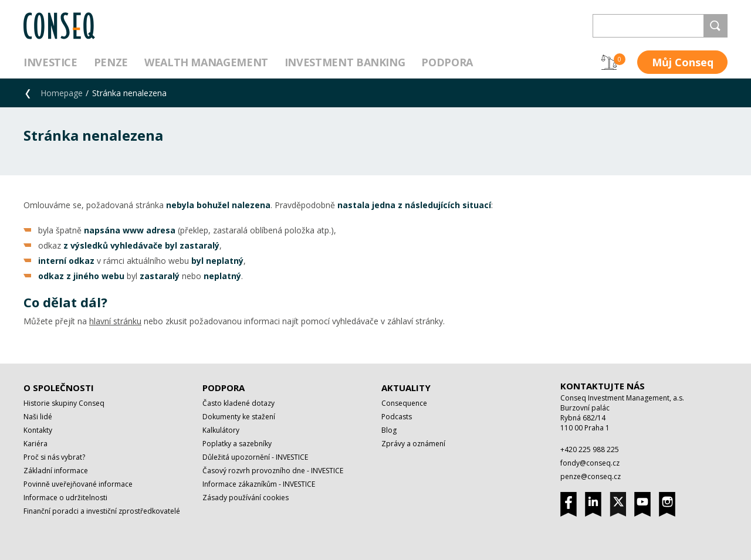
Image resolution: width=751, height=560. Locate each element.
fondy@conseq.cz (590, 463)
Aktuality (406, 388)
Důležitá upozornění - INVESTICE (255, 457)
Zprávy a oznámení (413, 444)
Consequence (404, 403)
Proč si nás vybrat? (54, 457)
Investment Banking (345, 62)
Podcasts (397, 417)
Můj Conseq (683, 62)
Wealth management (206, 62)
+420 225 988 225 (590, 449)
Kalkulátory (221, 430)
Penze (111, 62)
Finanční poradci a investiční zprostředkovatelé (102, 511)
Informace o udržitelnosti (65, 498)
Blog (389, 430)
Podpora (447, 62)
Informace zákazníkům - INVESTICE (259, 484)
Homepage (62, 93)
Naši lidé (38, 417)
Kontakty (38, 430)
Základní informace (56, 471)
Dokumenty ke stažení (239, 417)
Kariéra (35, 444)
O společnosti (59, 388)
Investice (50, 62)
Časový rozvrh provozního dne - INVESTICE (273, 471)
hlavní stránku (115, 321)
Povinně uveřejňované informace (78, 484)
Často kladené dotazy (239, 403)
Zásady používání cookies (246, 498)
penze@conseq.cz (591, 476)
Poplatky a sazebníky (237, 444)
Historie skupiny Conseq (64, 403)
